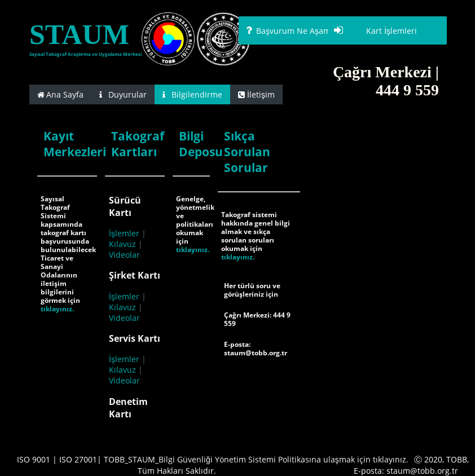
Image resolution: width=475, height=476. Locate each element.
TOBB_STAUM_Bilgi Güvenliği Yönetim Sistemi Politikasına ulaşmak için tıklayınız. (256, 459)
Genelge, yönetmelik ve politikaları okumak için (195, 220)
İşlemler (124, 233)
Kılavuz (122, 244)
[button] (298, 30)
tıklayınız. (57, 309)
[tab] (60, 94)
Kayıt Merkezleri (75, 144)
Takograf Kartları (138, 144)
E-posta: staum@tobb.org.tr (256, 349)
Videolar (124, 255)
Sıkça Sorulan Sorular (247, 152)
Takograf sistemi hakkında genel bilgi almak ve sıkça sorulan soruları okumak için (256, 232)
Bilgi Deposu (201, 144)
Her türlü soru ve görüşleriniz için (252, 290)
